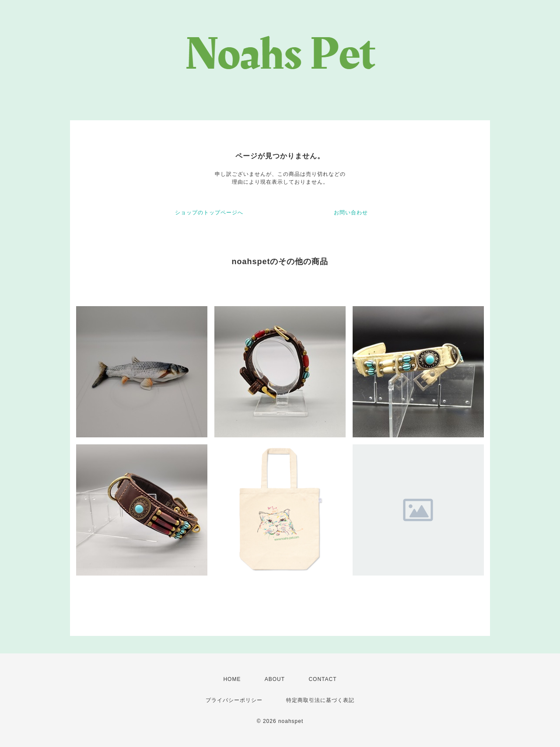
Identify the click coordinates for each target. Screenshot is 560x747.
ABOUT (275, 679)
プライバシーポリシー (234, 700)
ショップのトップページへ (209, 213)
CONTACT (322, 679)
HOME (232, 679)
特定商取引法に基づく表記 (320, 700)
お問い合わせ (351, 213)
